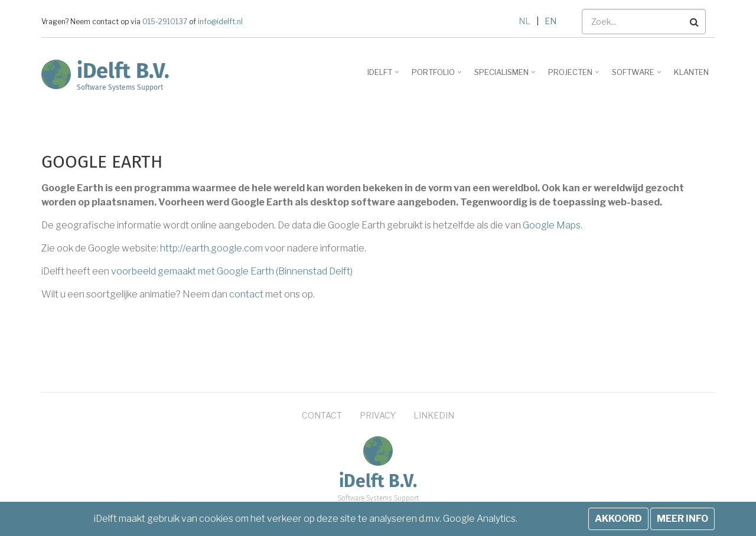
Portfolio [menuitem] (438, 76)
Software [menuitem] (638, 76)
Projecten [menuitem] (575, 76)
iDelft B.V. (123, 71)
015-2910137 (165, 22)
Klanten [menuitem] (691, 72)
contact (246, 294)
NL (524, 21)
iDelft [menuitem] (384, 76)
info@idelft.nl (219, 22)
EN (550, 21)
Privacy (378, 415)
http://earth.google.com (211, 248)
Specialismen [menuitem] (506, 76)
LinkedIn (434, 415)
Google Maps (552, 225)
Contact (322, 415)
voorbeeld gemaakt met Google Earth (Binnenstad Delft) (232, 271)
